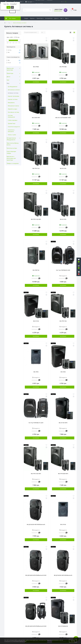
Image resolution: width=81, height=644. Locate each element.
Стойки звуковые (13, 120)
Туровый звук (12, 123)
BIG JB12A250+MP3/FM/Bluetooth (36, 524)
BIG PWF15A (36, 270)
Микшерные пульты (13, 106)
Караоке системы (13, 99)
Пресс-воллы (28, 22)
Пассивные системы (13, 112)
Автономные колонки (14, 90)
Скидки (26, 18)
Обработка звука (13, 109)
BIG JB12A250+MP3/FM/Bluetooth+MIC (36, 626)
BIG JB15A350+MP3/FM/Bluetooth (63, 575)
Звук (8, 83)
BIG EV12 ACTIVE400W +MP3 (63, 118)
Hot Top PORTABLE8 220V (63, 270)
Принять (73, 641)
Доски (8, 77)
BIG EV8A (63, 372)
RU (62, 2)
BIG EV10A (36, 321)
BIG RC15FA (63, 219)
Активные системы (13, 93)
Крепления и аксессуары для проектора (11, 158)
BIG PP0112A (36, 168)
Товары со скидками (13, 163)
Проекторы (10, 73)
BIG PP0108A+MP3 (63, 474)
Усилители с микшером (11, 131)
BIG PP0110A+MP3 (36, 474)
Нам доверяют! (39, 4)
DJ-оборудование (13, 87)
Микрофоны (11, 103)
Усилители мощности (14, 127)
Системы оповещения (11, 116)
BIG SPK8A (36, 67)
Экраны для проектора (10, 69)
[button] (19, 2)
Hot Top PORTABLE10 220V (36, 423)
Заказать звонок (58, 11)
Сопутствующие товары (11, 152)
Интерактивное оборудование (11, 139)
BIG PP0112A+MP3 (36, 219)
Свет (8, 80)
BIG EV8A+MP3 (36, 118)
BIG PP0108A (63, 67)
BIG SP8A (36, 372)
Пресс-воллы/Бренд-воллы (13, 144)
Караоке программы (14, 96)
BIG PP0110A (63, 321)
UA (66, 2)
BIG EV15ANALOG (63, 626)
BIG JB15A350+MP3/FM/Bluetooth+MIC (36, 575)
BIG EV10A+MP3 (63, 423)
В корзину (36, 82)
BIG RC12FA (63, 168)
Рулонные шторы (12, 148)
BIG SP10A (63, 524)
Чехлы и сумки (12, 135)
